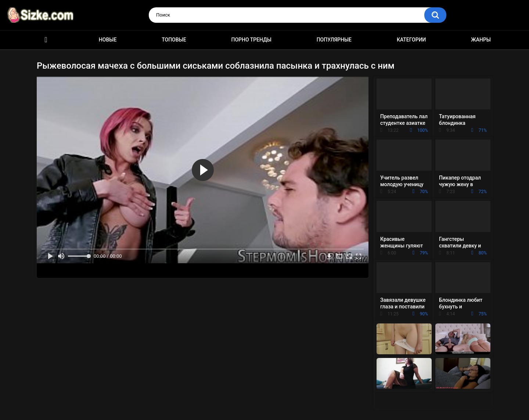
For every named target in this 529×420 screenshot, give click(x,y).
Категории (411, 40)
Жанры (481, 40)
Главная (46, 40)
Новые (108, 40)
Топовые (174, 40)
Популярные (334, 40)
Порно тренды (251, 40)
